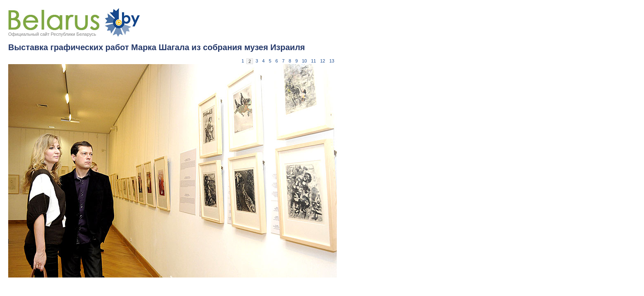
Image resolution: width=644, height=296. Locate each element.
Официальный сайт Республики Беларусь (52, 34)
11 (313, 61)
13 (332, 61)
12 (323, 61)
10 (304, 61)
